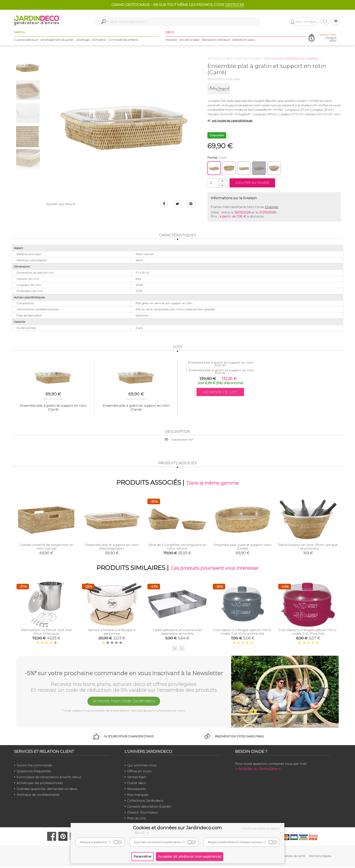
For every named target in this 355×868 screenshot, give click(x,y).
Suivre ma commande (34, 767)
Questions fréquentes (34, 773)
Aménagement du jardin (57, 41)
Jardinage (83, 41)
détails (142, 833)
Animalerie (99, 41)
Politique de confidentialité (38, 796)
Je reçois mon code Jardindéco (124, 703)
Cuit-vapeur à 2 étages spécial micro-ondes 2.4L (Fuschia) (308, 633)
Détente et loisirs (244, 41)
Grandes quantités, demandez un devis (47, 791)
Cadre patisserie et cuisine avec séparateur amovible (177, 633)
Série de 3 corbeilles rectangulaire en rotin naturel (177, 547)
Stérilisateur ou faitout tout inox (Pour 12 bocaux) (46, 633)
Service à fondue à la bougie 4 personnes (112, 633)
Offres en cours (139, 773)
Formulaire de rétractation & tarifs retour (49, 779)
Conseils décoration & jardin (149, 808)
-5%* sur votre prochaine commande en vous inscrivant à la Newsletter (124, 674)
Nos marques (138, 796)
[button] (223, 181)
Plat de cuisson (249, 59)
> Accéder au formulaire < (258, 771)
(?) (109, 842)
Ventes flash (137, 779)
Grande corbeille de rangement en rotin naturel (46, 547)
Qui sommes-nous (142, 767)
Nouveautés (137, 791)
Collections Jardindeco (145, 802)
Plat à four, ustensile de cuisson (291, 59)
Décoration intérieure (216, 41)
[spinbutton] (217, 183)
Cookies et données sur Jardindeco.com (177, 828)
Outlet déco (137, 785)
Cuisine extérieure (26, 41)
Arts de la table (189, 41)
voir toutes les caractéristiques (230, 121)
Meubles (171, 41)
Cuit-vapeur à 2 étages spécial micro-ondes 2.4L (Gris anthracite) (243, 633)
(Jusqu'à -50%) (328, 38)
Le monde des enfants (123, 41)
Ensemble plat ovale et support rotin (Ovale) (243, 547)
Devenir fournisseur (143, 814)
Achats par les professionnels (40, 785)
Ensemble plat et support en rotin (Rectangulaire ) (112, 547)
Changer (272, 207)
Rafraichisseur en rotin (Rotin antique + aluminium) (308, 547)
